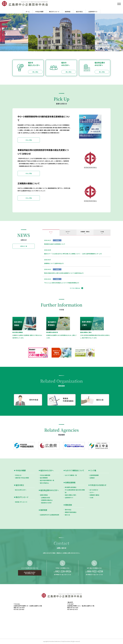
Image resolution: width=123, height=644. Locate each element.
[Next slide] (116, 34)
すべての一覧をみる (75, 288)
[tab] (51, 232)
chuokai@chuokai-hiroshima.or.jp (30, 581)
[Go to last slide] (7, 34)
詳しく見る (35, 72)
